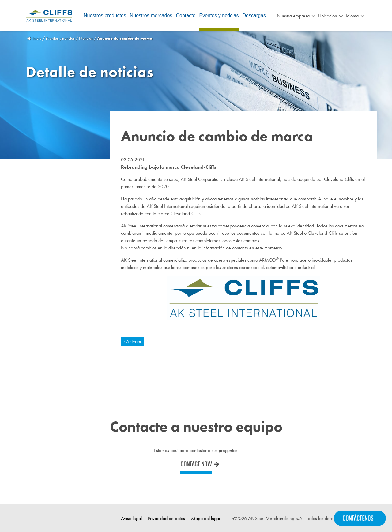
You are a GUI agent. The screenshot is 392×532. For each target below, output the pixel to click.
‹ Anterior (132, 341)
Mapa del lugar (206, 518)
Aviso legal (131, 518)
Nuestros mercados (151, 15)
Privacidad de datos (166, 518)
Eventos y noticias (219, 15)
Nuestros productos (105, 15)
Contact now (196, 464)
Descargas (254, 15)
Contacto (186, 15)
